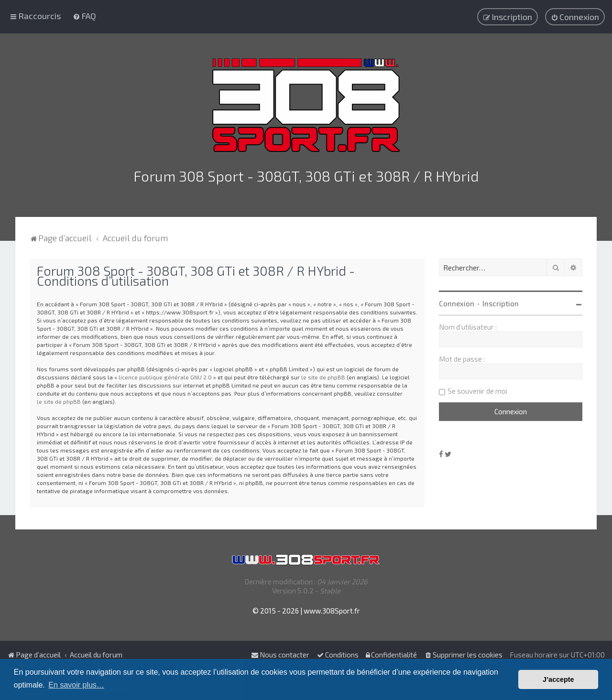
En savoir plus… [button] (76, 685)
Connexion (457, 302)
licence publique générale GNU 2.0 (165, 375)
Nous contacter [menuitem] (280, 655)
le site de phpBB (323, 375)
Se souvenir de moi (477, 389)
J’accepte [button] (558, 679)
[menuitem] (84, 15)
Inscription (501, 302)
